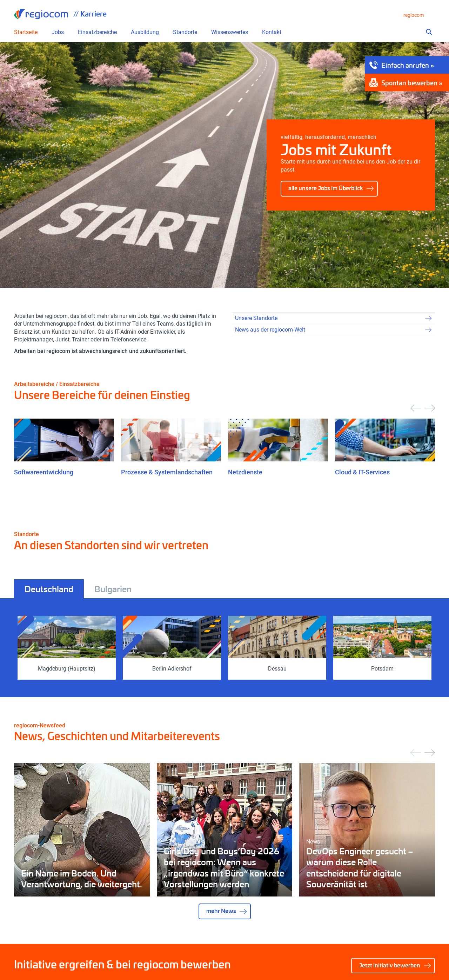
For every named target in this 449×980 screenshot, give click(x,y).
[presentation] (416, 408)
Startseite (26, 32)
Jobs (58, 32)
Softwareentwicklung (44, 472)
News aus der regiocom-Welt (270, 330)
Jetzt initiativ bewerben (390, 965)
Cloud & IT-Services (362, 472)
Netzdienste (245, 472)
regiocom (41, 14)
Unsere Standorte (256, 318)
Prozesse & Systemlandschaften (167, 472)
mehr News (221, 911)
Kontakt (272, 32)
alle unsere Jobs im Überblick (326, 188)
